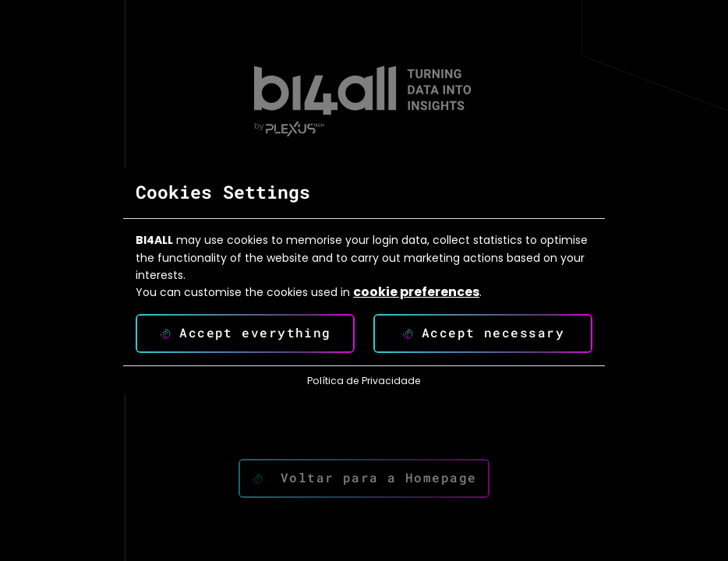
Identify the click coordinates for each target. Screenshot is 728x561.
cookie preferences (416, 292)
